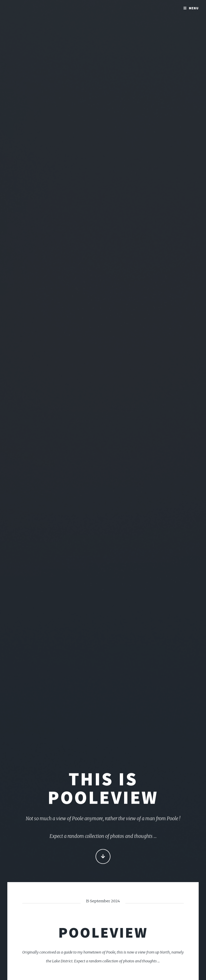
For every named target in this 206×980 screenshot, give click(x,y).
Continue (103, 857)
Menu (194, 8)
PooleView (103, 932)
